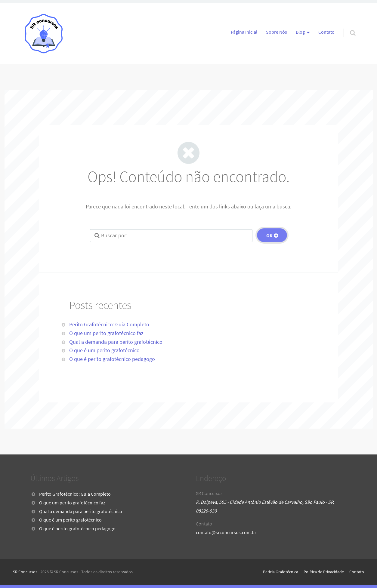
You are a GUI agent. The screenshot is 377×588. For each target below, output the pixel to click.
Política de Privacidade (324, 572)
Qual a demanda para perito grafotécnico (116, 342)
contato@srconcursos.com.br (226, 532)
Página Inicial (244, 32)
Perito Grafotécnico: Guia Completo (109, 324)
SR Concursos (25, 572)
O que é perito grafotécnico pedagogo (112, 359)
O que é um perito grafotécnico (104, 350)
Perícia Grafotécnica (281, 572)
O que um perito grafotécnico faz (106, 333)
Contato (326, 32)
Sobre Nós (277, 32)
